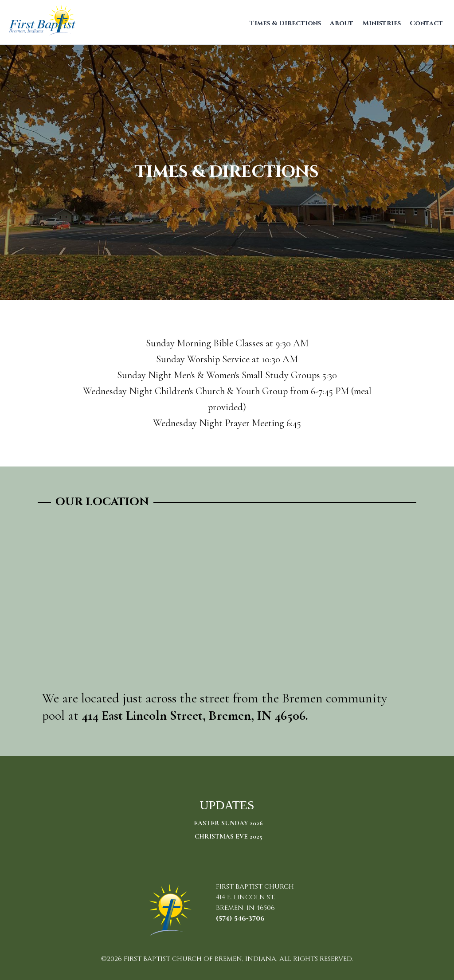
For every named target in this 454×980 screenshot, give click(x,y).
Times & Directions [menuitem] (285, 23)
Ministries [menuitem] (382, 23)
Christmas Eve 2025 (228, 836)
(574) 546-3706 (240, 919)
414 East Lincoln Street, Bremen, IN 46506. (195, 715)
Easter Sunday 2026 (228, 823)
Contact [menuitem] (426, 23)
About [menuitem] (342, 23)
